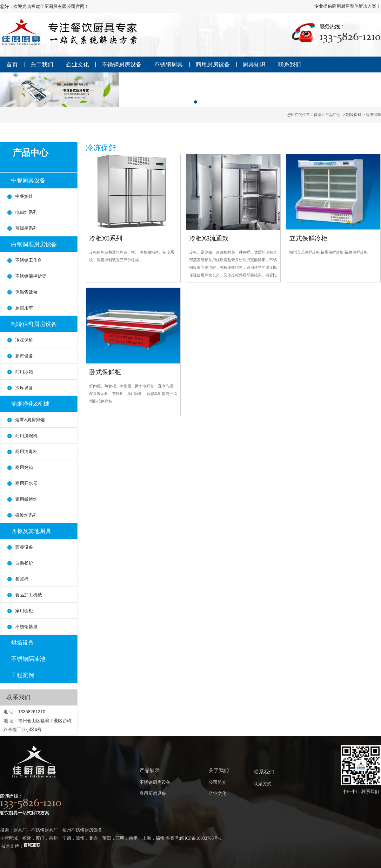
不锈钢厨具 (169, 64)
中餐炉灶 (24, 196)
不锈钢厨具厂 (44, 830)
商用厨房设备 (213, 64)
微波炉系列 (26, 515)
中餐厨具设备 (28, 180)
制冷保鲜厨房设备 (34, 324)
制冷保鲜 (354, 115)
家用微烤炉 (26, 499)
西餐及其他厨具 (31, 531)
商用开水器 (26, 483)
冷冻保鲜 (24, 340)
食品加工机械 (29, 595)
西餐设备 (24, 547)
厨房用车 (24, 308)
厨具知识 (254, 64)
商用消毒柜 (26, 451)
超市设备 (24, 356)
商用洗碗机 (26, 436)
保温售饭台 (26, 292)
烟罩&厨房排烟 (30, 420)
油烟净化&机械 (30, 404)
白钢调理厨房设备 (34, 244)
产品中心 (333, 115)
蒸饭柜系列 (26, 228)
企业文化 (77, 64)
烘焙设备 (23, 643)
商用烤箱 (24, 467)
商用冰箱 (24, 372)
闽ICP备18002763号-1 (201, 838)
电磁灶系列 (26, 212)
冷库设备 (24, 388)
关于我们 (42, 64)
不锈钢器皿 (26, 627)
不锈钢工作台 (29, 260)
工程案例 (23, 675)
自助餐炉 (24, 563)
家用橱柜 (24, 611)
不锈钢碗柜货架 (31, 276)
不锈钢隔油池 (28, 659)
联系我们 (290, 64)
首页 (12, 64)
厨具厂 (20, 830)
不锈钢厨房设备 (122, 64)
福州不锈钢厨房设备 (82, 830)
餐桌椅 (22, 579)
